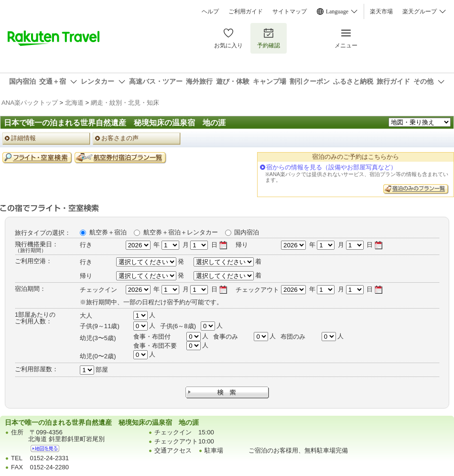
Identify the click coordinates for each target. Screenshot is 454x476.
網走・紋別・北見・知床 (125, 103)
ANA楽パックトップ (30, 103)
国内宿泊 (247, 232)
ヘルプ (210, 11)
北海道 (74, 103)
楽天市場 (381, 11)
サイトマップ (290, 11)
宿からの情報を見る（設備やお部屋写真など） (331, 167)
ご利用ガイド (246, 11)
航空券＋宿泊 (108, 232)
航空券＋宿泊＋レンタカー (181, 232)
